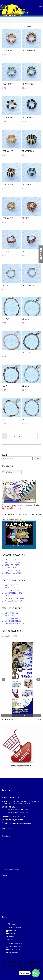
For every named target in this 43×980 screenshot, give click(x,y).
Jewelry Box (12, 930)
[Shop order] (31, 26)
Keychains (12, 934)
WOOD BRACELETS (12, 588)
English (7, 472)
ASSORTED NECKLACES (14, 568)
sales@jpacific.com (16, 820)
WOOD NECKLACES (12, 562)
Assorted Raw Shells (15, 946)
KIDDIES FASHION (11, 636)
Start (38, 720)
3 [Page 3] (14, 436)
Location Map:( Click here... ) (12, 870)
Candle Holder (13, 940)
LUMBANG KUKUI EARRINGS (15, 624)
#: (11, 816)
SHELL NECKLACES (12, 560)
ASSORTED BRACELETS (13, 593)
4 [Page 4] (19, 436)
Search (4, 455)
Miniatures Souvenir (15, 927)
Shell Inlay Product (15, 949)
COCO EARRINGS (11, 618)
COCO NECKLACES (12, 565)
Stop (40, 720)
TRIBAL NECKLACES (12, 570)
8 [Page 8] (5, 442)
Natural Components (15, 943)
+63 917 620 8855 (18, 816)
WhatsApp (6, 816)
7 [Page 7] (35, 436)
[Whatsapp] (36, 973)
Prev (4, 679)
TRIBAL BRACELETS (12, 596)
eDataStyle (30, 968)
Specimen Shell (13, 953)
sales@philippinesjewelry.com (20, 823)
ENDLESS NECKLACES (13, 573)
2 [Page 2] (9, 436)
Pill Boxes (11, 924)
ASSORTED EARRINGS (13, 621)
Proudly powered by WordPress (17, 965)
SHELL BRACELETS (12, 585)
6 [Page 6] (30, 436)
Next (38, 679)
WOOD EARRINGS (11, 616)
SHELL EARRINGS (11, 613)
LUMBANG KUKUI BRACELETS (16, 598)
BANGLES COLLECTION (13, 601)
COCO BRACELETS (12, 590)
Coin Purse (12, 937)
